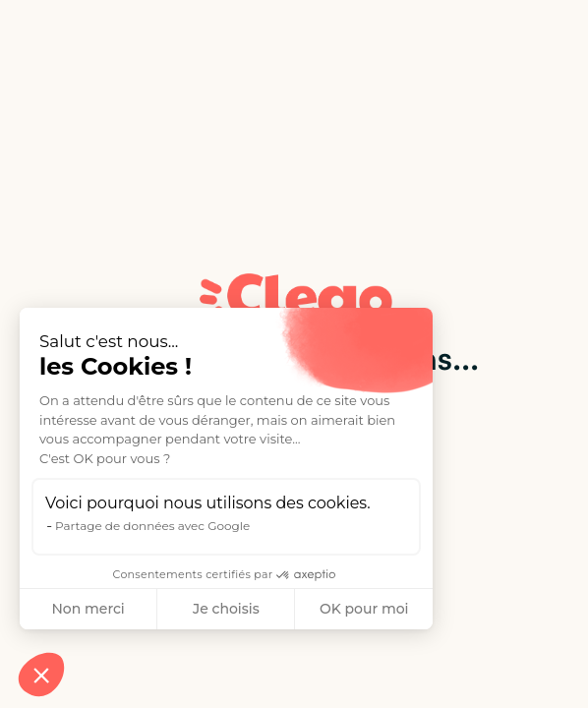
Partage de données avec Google (152, 526)
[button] (41, 675)
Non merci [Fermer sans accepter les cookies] (88, 609)
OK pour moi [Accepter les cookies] (364, 609)
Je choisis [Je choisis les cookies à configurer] (226, 609)
